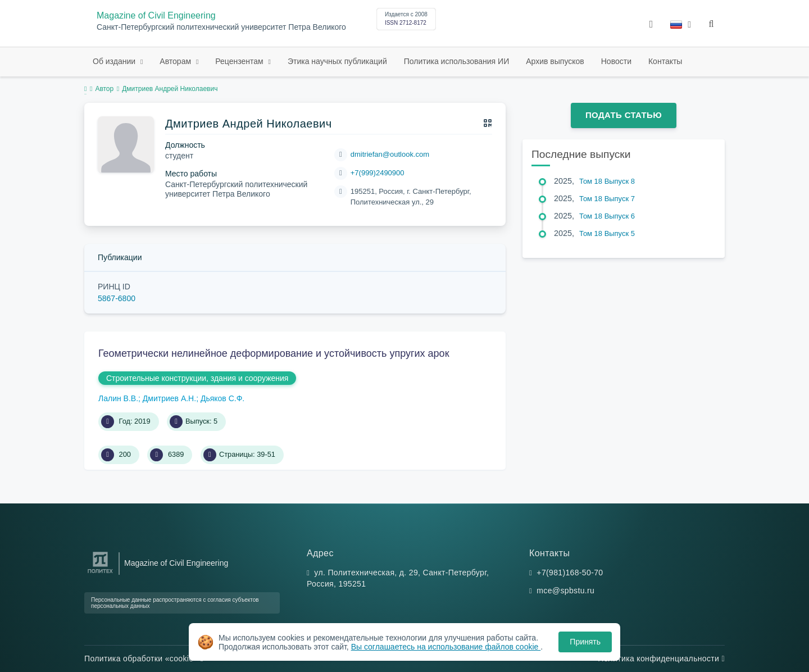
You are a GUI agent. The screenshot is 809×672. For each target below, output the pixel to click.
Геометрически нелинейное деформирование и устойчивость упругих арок (274, 353)
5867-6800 (117, 298)
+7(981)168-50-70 (570, 573)
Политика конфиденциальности (661, 659)
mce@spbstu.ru (565, 591)
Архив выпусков (555, 61)
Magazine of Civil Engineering (156, 15)
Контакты (665, 61)
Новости (616, 61)
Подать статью (624, 115)
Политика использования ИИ (456, 61)
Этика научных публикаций (337, 61)
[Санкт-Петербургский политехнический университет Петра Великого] (100, 573)
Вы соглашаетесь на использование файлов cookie (446, 647)
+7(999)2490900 (378, 173)
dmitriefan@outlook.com (390, 154)
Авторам (176, 61)
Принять (585, 642)
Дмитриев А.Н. (169, 398)
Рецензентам (240, 61)
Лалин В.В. (118, 398)
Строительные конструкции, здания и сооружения (197, 378)
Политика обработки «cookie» (144, 659)
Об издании (115, 61)
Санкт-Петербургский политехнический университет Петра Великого (221, 27)
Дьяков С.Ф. (222, 398)
